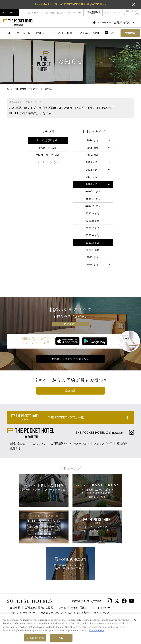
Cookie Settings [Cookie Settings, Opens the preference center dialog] (35, 638)
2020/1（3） (93, 250)
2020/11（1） (93, 199)
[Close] (135, 620)
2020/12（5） (93, 191)
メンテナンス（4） (48, 162)
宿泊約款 (122, 443)
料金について (38, 443)
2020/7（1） (93, 228)
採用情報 (15, 449)
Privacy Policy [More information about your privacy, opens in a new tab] (97, 631)
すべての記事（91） (48, 140)
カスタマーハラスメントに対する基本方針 (65, 613)
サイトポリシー (101, 608)
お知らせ (42, 33)
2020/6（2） (93, 235)
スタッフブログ (103, 443)
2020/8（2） (93, 221)
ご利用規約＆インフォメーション (70, 443)
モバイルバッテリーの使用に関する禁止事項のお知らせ (70, 4)
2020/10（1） (93, 206)
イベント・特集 (63, 33)
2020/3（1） (93, 243)
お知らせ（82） (48, 148)
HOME (8, 33)
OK (61, 638)
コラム (62, 608)
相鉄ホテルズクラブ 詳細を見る (70, 359)
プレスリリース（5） (48, 155)
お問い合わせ (17, 443)
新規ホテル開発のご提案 (39, 608)
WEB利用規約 (79, 608)
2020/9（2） (93, 213)
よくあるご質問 (89, 33)
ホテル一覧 (24, 33)
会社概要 (15, 608)
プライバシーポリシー (22, 613)
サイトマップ (101, 613)
